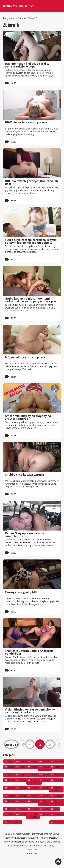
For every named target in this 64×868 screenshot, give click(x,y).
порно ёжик (58, 789)
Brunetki (24, 801)
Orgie (11, 775)
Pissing (23, 814)
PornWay (47, 775)
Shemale (47, 780)
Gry (56, 809)
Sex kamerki (35, 781)
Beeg (34, 761)
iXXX (10, 814)
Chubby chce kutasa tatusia (24, 475)
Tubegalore (14, 822)
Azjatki (23, 761)
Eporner (12, 809)
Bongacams (26, 796)
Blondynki (48, 761)
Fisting (35, 809)
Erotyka (24, 767)
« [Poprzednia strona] (22, 744)
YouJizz (23, 788)
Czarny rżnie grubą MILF (22, 592)
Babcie (12, 801)
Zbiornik (22, 18)
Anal (10, 761)
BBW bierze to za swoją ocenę (26, 122)
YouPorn (36, 788)
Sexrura (47, 814)
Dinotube (36, 801)
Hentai (35, 767)
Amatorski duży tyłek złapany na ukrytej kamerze (28, 417)
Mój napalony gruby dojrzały (25, 357)
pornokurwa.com (22, 834)
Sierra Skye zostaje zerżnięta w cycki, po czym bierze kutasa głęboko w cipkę (31, 243)
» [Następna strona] (58, 744)
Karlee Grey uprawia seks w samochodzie (24, 535)
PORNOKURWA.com (19, 6)
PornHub (24, 775)
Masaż (58, 796)
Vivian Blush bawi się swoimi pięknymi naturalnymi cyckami (32, 711)
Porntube (47, 796)
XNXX (11, 788)
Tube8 (58, 780)
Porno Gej (46, 768)
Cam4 (34, 796)
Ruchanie (24, 780)
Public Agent (34, 816)
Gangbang (48, 809)
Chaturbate (14, 796)
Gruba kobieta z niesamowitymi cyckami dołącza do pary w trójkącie (30, 300)
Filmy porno (9, 18)
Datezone (13, 767)
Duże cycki (45, 802)
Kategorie (32, 853)
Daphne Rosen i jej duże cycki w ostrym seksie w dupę (27, 65)
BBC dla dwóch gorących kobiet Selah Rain (31, 182)
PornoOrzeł (37, 775)
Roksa (11, 780)
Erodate (24, 809)
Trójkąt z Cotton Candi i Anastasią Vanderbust (29, 652)
